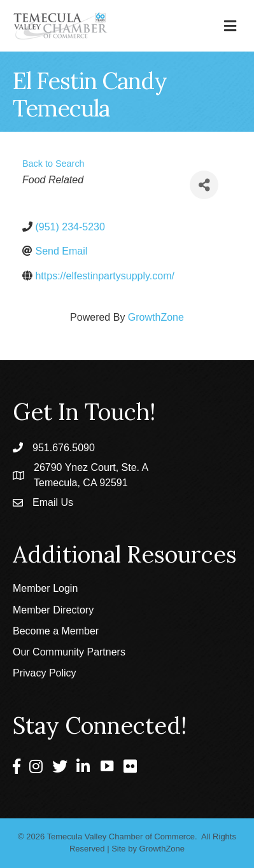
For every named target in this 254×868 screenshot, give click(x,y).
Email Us (53, 502)
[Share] (204, 185)
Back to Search (53, 164)
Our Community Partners (69, 652)
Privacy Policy (45, 673)
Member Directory (53, 610)
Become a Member (56, 631)
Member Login (45, 588)
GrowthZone (156, 317)
